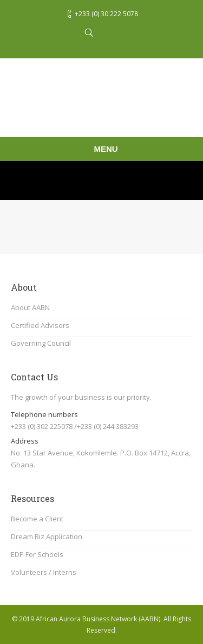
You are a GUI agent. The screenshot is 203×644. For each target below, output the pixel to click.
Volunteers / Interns (44, 572)
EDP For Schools (37, 554)
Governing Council (41, 343)
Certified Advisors (40, 325)
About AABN (30, 307)
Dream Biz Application (47, 536)
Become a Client (37, 519)
